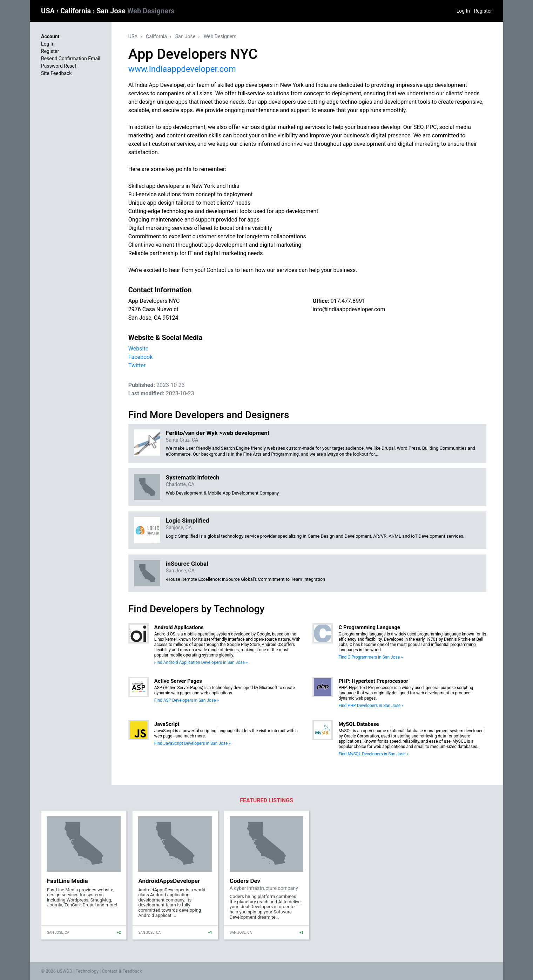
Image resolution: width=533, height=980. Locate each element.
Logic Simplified (187, 520)
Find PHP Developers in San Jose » (371, 706)
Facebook (140, 357)
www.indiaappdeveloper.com (182, 69)
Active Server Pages (178, 681)
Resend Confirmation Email (71, 59)
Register (483, 11)
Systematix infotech (193, 477)
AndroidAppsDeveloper (169, 881)
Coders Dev (245, 881)
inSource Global (187, 564)
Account (50, 36)
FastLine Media (68, 881)
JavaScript (167, 724)
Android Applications (179, 627)
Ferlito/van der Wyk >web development (218, 433)
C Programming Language (369, 627)
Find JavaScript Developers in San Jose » (193, 743)
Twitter (137, 365)
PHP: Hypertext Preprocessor (373, 681)
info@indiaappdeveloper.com (349, 309)
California (76, 11)
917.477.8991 (348, 301)
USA (49, 11)
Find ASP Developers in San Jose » (187, 700)
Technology (87, 971)
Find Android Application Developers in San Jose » (201, 662)
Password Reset (59, 66)
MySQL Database (359, 724)
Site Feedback (56, 73)
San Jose (135, 11)
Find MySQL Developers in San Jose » (373, 754)
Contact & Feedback (122, 971)
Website (138, 349)
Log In (463, 11)
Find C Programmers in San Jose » (370, 657)
